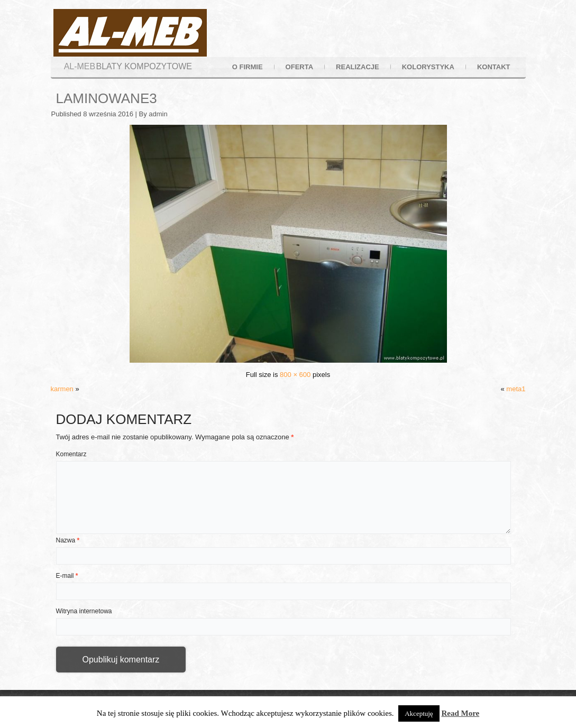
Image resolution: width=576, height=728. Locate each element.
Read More (460, 713)
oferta (299, 67)
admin (158, 114)
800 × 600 (295, 375)
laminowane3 (107, 98)
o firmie (248, 67)
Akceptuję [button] (419, 713)
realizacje (358, 67)
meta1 (516, 389)
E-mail (67, 576)
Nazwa (68, 540)
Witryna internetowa (84, 611)
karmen (62, 389)
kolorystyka (428, 67)
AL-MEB (80, 66)
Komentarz (71, 454)
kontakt (494, 67)
